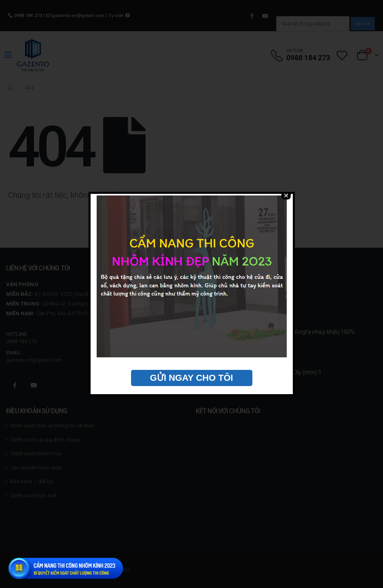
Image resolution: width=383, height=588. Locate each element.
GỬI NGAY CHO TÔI (191, 378)
